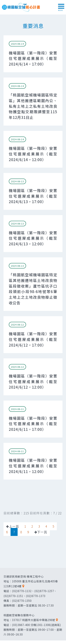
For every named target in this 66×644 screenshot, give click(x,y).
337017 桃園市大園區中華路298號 (34, 620)
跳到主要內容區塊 (2, 2)
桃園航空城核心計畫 (21, 7)
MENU (61, 8)
